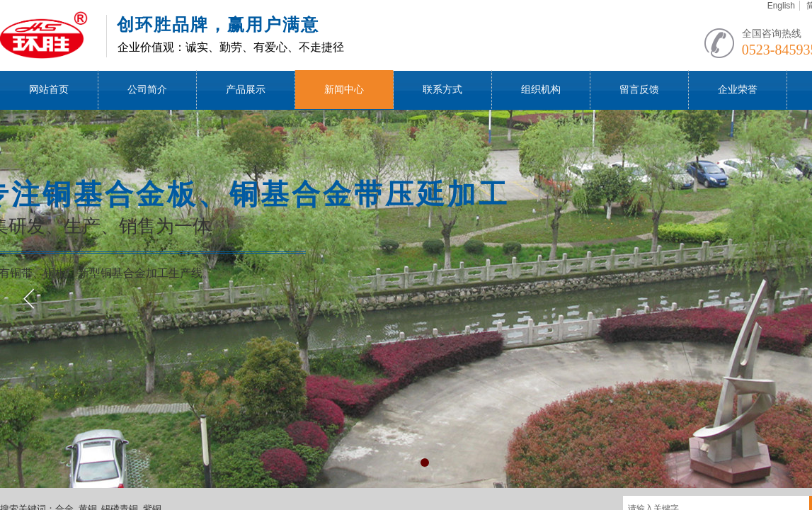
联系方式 (442, 90)
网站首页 (49, 90)
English (781, 6)
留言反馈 (639, 90)
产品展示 (246, 90)
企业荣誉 (738, 90)
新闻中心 (344, 90)
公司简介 (147, 90)
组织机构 (541, 90)
